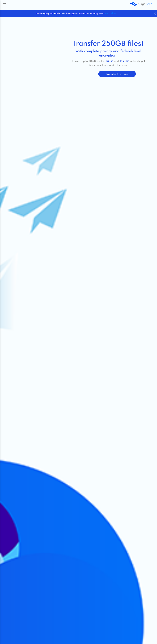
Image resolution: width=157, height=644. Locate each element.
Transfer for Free (117, 74)
